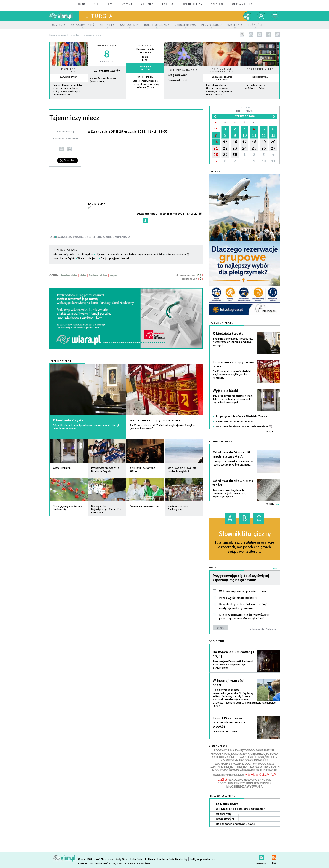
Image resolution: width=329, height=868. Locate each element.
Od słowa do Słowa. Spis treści (233, 483)
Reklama (150, 859)
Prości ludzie (129, 255)
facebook (269, 34)
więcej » (69, 101)
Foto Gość (137, 859)
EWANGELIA (64, 237)
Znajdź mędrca (85, 255)
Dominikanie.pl (98, 204)
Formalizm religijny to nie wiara (155, 420)
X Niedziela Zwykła (68, 420)
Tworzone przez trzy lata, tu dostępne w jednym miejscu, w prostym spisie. (229, 493)
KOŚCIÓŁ (251, 757)
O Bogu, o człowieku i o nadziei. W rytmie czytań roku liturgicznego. (233, 463)
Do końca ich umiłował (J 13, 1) (233, 654)
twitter (277, 34)
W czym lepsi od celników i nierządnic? (240, 809)
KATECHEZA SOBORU (263, 754)
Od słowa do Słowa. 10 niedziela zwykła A (244, 427)
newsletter (260, 34)
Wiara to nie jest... (88, 259)
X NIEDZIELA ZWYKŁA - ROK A (234, 422)
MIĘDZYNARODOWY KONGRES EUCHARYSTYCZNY (241, 762)
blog (97, 4)
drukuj (70, 149)
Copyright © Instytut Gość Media (97, 863)
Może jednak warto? (178, 80)
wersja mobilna (242, 4)
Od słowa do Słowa (221, 442)
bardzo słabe (69, 275)
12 (264, 135)
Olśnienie (101, 255)
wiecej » (107, 101)
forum (81, 4)
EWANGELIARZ (82, 237)
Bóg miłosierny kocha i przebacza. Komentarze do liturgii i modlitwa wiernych (86, 427)
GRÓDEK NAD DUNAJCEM (229, 754)
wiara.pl (64, 16)
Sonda (213, 568)
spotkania (147, 4)
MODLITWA (250, 764)
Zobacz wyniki (257, 629)
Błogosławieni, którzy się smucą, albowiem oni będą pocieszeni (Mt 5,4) (145, 84)
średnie (93, 275)
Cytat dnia (145, 77)
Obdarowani (224, 814)
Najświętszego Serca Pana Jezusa (222, 78)
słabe (83, 275)
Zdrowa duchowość (178, 255)
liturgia (99, 16)
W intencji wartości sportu (228, 683)
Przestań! (114, 255)
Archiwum (271, 629)
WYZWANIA (255, 787)
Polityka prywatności (202, 859)
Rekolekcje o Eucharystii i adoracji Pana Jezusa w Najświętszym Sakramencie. (233, 665)
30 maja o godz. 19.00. (226, 732)
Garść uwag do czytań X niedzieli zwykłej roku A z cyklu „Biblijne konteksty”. (162, 427)
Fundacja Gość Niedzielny (172, 859)
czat (111, 4)
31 (216, 129)
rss (251, 34)
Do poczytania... (260, 77)
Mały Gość (217, 4)
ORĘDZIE (230, 767)
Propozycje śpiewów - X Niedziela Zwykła (242, 417)
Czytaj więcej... (184, 101)
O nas (81, 859)
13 (273, 135)
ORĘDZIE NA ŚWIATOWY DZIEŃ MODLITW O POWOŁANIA (246, 769)
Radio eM (168, 4)
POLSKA (238, 775)
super (113, 275)
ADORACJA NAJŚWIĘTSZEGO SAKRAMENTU (244, 750)
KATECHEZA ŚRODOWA (228, 757)
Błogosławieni (178, 75)
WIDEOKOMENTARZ (118, 237)
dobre (104, 275)
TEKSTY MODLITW (246, 783)
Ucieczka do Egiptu (64, 259)
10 (244, 135)
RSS (274, 857)
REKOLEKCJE (237, 780)
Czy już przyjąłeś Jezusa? (115, 259)
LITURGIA (99, 237)
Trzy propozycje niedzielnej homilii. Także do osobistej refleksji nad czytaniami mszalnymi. (233, 399)
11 (254, 135)
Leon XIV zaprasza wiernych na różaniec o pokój (230, 722)
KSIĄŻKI (264, 757)
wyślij (61, 149)
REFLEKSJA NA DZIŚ (247, 777)
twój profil (261, 16)
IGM (90, 859)
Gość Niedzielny (192, 4)
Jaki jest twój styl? (63, 255)
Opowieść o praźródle (151, 255)
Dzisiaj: (244, 110)
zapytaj (127, 4)
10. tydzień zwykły (69, 77)
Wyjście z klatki (225, 391)
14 (216, 142)
